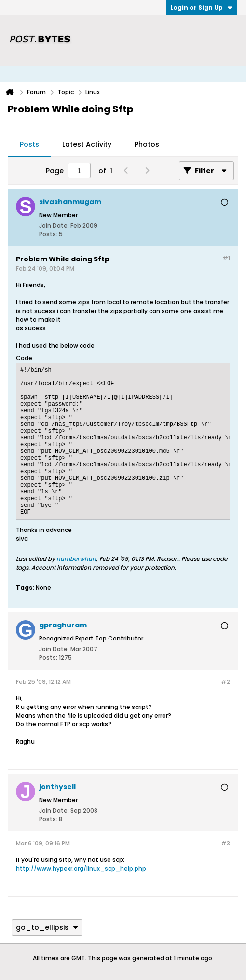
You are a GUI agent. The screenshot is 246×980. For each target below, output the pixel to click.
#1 (226, 258)
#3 (225, 843)
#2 (225, 682)
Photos (147, 144)
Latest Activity (87, 144)
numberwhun (76, 559)
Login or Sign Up (201, 7)
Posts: (48, 234)
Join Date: (54, 225)
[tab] (29, 145)
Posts (29, 144)
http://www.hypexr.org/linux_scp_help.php (81, 868)
